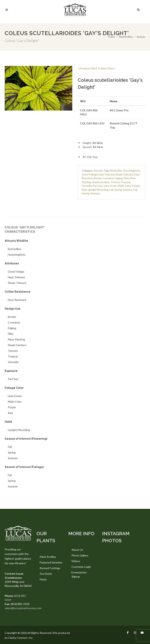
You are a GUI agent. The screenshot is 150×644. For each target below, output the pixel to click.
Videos (76, 561)
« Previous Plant (87, 68)
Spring (118, 190)
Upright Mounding (98, 190)
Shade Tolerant (124, 175)
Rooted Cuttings (50, 568)
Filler (126, 178)
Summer (127, 190)
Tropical (126, 182)
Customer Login (81, 567)
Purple (136, 186)
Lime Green (110, 186)
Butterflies (116, 171)
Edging (119, 178)
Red (84, 190)
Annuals (141, 37)
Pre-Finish (46, 574)
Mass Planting (16, 339)
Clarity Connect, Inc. (21, 638)
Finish (43, 579)
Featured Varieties (51, 562)
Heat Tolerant (106, 175)
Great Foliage (90, 175)
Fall (111, 190)
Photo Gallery (80, 555)
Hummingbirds (132, 171)
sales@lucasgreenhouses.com (23, 608)
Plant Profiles (126, 37)
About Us (77, 550)
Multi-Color (124, 186)
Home (112, 37)
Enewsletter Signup (79, 574)
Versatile (87, 186)
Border (97, 178)
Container (108, 178)
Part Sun (98, 186)
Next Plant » (108, 68)
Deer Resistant (17, 300)
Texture (115, 182)
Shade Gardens (101, 182)
